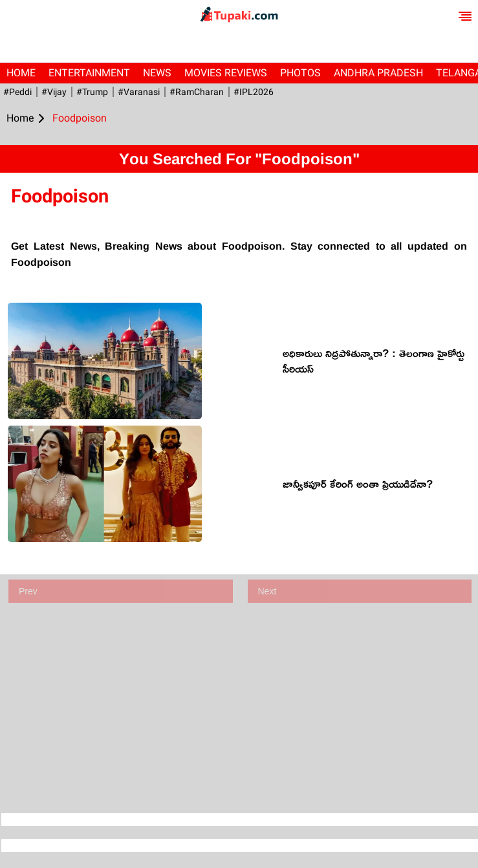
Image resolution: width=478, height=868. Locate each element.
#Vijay (54, 92)
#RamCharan (197, 92)
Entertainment (89, 73)
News (157, 73)
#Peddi (17, 92)
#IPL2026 (254, 92)
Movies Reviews (226, 73)
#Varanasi (139, 92)
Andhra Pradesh (378, 73)
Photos (300, 73)
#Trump (92, 92)
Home (21, 73)
